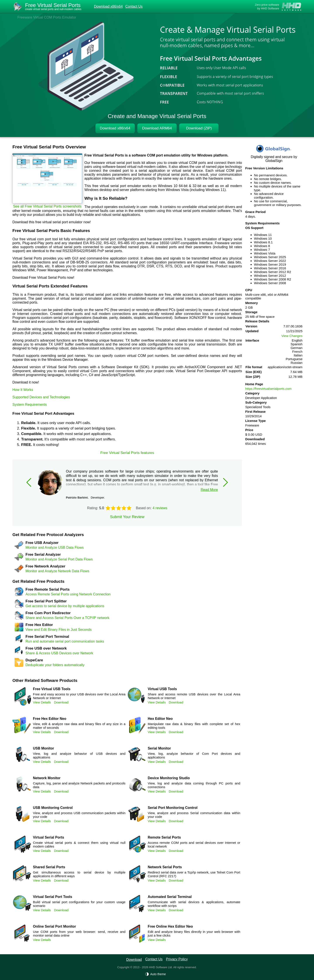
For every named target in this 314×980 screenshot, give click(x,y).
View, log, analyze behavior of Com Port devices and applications (194, 755)
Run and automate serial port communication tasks (65, 641)
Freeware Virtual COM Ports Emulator (47, 17)
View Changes (292, 336)
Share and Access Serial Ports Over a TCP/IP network (67, 618)
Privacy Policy (177, 959)
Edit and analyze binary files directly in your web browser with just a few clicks (194, 934)
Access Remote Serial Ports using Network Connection (68, 594)
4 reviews (160, 508)
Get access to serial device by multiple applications (65, 606)
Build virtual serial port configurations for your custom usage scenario (79, 904)
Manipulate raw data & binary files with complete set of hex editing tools (194, 726)
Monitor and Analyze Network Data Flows (57, 571)
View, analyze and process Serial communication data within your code (194, 815)
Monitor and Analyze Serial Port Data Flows (59, 559)
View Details (42, 702)
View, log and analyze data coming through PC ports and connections (194, 785)
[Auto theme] (157, 974)
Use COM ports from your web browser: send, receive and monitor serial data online (79, 934)
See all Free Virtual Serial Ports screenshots (47, 206)
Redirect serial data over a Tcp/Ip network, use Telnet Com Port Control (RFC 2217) (194, 874)
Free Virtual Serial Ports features (127, 453)
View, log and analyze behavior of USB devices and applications (79, 755)
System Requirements (30, 405)
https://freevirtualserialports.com (269, 389)
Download (61, 702)
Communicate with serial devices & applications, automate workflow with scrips (194, 904)
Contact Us (134, 7)
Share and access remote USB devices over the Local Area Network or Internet (194, 696)
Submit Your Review (127, 517)
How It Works (23, 390)
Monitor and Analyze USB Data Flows (55, 548)
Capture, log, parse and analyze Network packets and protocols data (79, 785)
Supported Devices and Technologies (41, 397)
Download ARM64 (157, 128)
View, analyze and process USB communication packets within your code (79, 815)
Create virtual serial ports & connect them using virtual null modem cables (79, 844)
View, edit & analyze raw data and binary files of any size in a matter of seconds (79, 726)
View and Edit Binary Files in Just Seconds (59, 630)
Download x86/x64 (108, 7)
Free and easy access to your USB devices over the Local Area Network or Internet (79, 696)
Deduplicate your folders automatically (55, 665)
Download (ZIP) (199, 128)
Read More (209, 490)
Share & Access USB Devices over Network (59, 653)
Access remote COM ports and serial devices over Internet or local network (194, 844)
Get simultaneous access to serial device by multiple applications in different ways (79, 874)
